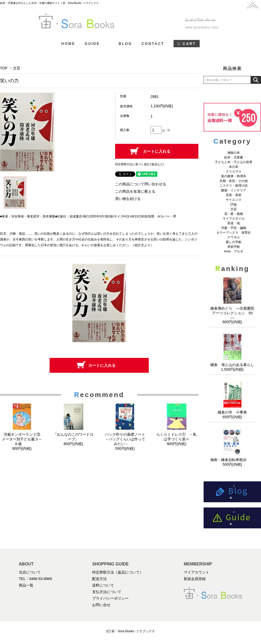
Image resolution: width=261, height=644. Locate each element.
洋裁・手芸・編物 (235, 228)
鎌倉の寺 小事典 (232, 412)
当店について (30, 572)
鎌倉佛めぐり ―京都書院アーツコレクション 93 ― (233, 313)
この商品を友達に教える (135, 191)
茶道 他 (234, 223)
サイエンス (234, 200)
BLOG (125, 44)
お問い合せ (101, 605)
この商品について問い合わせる (141, 184)
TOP (4, 68)
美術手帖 (234, 247)
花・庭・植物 (234, 214)
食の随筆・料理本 (234, 176)
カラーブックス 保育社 (234, 233)
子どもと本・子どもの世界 (234, 162)
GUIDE (92, 44)
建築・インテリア (234, 190)
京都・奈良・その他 (234, 181)
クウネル (234, 237)
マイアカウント (197, 572)
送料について (103, 585)
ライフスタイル (234, 218)
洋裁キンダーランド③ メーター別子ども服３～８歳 (23, 439)
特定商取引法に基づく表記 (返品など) (139, 164)
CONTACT (153, 44)
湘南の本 (234, 153)
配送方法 (99, 579)
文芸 (17, 68)
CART (189, 44)
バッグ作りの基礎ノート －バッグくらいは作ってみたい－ (127, 439)
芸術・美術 (234, 195)
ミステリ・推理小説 (234, 186)
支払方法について (107, 592)
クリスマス (234, 172)
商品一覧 (26, 585)
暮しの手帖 (234, 242)
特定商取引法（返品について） (118, 572)
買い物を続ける (128, 199)
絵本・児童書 (234, 157)
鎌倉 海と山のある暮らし (232, 365)
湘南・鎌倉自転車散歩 (232, 460)
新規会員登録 (195, 579)
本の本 (234, 167)
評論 (234, 204)
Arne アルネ (233, 251)
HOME (68, 44)
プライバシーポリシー (110, 598)
